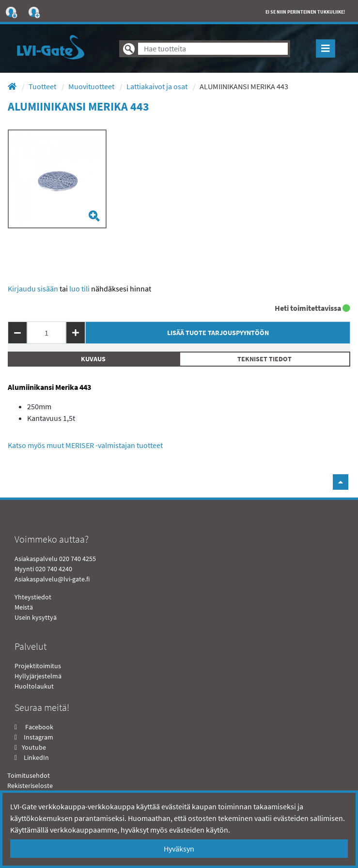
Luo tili (79, 289)
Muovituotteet (92, 86)
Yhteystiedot (33, 597)
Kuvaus (93, 359)
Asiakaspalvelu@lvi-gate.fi (52, 579)
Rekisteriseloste (30, 786)
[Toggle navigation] (325, 48)
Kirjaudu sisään (33, 289)
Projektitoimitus (38, 666)
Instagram (39, 737)
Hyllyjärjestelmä (38, 676)
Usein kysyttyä (36, 617)
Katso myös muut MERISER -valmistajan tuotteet (85, 445)
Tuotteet (43, 86)
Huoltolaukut (34, 686)
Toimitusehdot (29, 775)
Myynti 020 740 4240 (43, 569)
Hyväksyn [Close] (179, 849)
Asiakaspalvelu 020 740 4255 (55, 559)
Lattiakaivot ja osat (158, 86)
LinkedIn (36, 757)
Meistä (24, 607)
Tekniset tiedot (265, 359)
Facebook (39, 727)
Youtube (33, 747)
